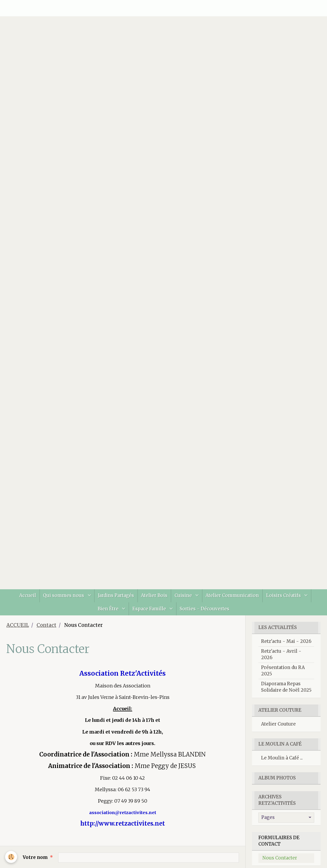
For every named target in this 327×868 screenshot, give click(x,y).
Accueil (24, 599)
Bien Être (107, 613)
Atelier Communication (235, 599)
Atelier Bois (154, 599)
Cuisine (185, 599)
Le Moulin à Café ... (282, 763)
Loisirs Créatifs (288, 599)
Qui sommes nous (62, 599)
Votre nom (35, 862)
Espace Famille (150, 613)
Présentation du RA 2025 (283, 676)
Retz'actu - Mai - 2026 (286, 646)
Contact (46, 630)
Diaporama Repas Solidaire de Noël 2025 (286, 692)
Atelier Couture (278, 729)
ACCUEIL (18, 630)
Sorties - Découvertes (206, 613)
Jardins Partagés (115, 599)
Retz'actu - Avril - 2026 (281, 659)
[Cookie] (11, 857)
